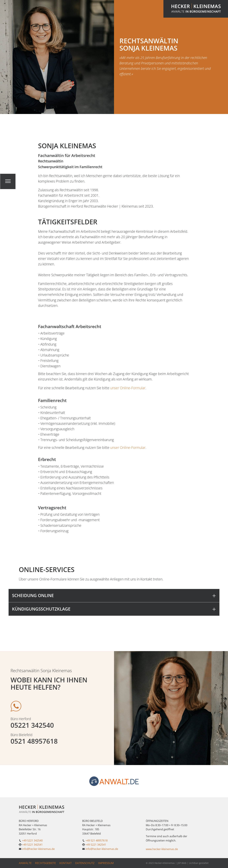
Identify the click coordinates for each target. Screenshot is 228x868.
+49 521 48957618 (97, 840)
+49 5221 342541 (32, 845)
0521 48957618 (34, 741)
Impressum (106, 863)
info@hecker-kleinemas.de (38, 849)
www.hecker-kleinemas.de (162, 849)
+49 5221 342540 (32, 840)
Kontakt (65, 863)
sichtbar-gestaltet (199, 863)
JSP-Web (182, 863)
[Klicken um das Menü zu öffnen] (8, 181)
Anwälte (25, 863)
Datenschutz (85, 863)
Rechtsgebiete (45, 863)
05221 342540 (32, 725)
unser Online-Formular (128, 388)
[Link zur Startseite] (196, 9)
